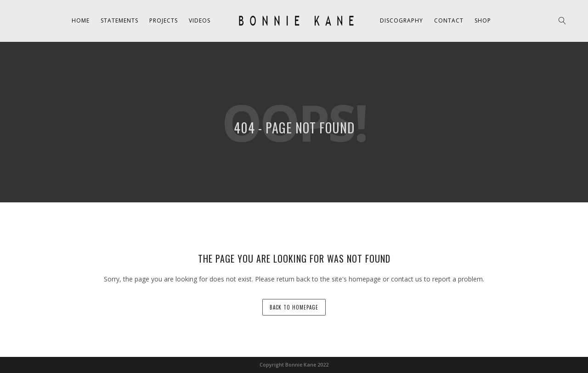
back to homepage (294, 307)
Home (81, 20)
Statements (119, 20)
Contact (449, 20)
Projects (164, 20)
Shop (483, 20)
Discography (401, 20)
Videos (200, 20)
